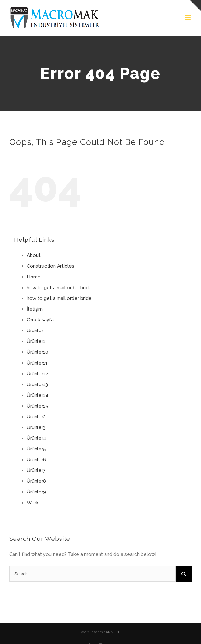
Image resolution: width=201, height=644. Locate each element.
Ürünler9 (36, 492)
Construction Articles (51, 266)
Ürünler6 (36, 460)
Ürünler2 (36, 417)
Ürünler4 (36, 438)
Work (33, 503)
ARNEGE (113, 632)
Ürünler (35, 331)
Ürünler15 (37, 406)
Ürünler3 (36, 427)
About (34, 255)
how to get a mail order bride (59, 288)
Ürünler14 (37, 395)
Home (34, 277)
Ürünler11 (37, 363)
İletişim (35, 309)
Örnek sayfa (40, 320)
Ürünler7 (36, 470)
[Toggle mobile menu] (188, 18)
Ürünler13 (37, 385)
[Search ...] (93, 574)
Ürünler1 (36, 341)
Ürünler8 (36, 481)
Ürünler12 (37, 374)
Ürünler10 (37, 352)
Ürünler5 (36, 449)
